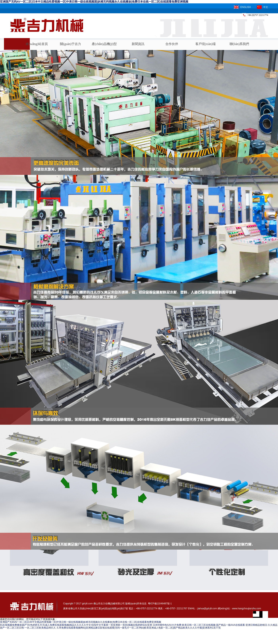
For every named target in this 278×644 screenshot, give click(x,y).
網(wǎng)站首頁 (37, 44)
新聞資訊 (138, 44)
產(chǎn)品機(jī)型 (104, 44)
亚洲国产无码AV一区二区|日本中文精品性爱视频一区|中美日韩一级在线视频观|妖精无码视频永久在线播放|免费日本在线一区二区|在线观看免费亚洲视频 (94, 2)
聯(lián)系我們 (239, 44)
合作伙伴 (172, 44)
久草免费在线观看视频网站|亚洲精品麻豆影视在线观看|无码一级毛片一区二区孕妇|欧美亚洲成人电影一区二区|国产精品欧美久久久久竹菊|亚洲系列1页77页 (139, 628)
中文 (262, 7)
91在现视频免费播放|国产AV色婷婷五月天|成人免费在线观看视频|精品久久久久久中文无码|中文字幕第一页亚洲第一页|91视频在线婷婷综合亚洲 (76, 625)
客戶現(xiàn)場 (206, 44)
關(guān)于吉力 (70, 44)
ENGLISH (242, 7)
